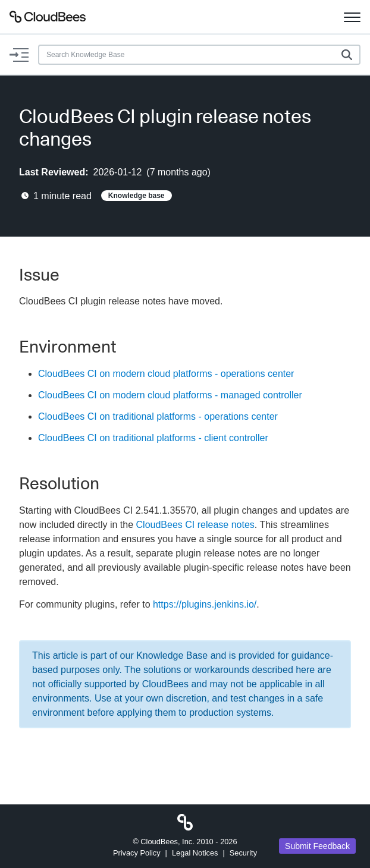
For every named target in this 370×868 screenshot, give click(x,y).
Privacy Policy (137, 853)
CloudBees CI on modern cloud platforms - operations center (166, 374)
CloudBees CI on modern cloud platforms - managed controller (170, 395)
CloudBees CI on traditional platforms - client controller (153, 438)
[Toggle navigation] (352, 17)
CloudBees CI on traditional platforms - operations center (158, 416)
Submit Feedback (317, 846)
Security (243, 853)
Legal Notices (195, 853)
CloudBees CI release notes (195, 525)
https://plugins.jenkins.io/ (205, 604)
